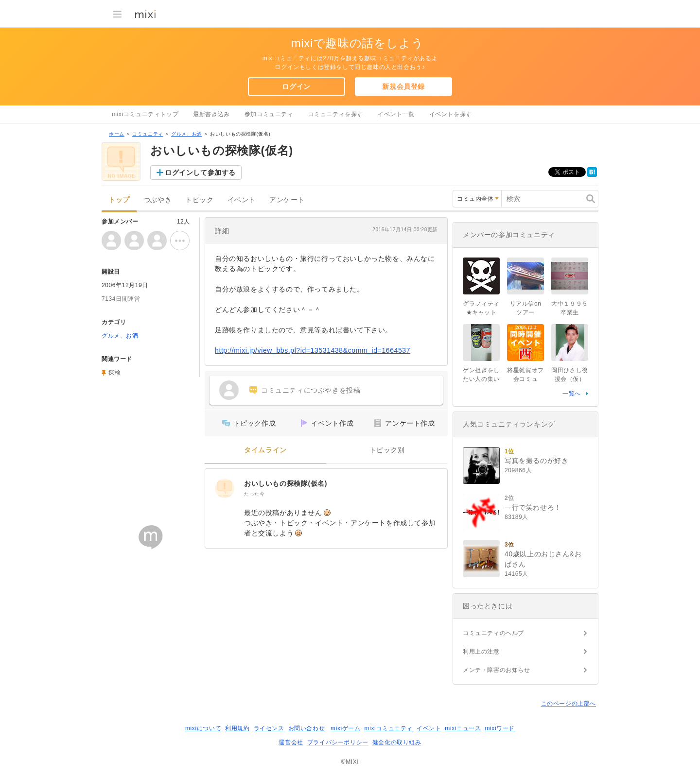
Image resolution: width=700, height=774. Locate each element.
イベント (242, 200)
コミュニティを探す (336, 114)
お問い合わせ (307, 728)
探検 (114, 373)
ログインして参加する (200, 172)
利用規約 (237, 728)
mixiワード (500, 728)
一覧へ (572, 394)
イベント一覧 (396, 114)
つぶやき (157, 200)
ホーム (117, 134)
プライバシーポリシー (338, 742)
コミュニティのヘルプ (493, 633)
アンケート (287, 200)
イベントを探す (451, 114)
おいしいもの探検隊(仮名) (286, 483)
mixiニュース (463, 728)
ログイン (296, 86)
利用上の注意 (481, 652)
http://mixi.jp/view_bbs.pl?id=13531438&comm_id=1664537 (313, 350)
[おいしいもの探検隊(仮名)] (225, 488)
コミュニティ (148, 134)
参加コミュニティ (269, 114)
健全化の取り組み (397, 742)
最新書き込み (211, 114)
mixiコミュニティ (389, 728)
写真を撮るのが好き (536, 461)
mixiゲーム (346, 728)
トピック (199, 200)
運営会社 (291, 742)
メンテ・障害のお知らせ (497, 670)
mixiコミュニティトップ (145, 114)
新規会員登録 (403, 86)
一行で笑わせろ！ (533, 507)
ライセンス (269, 728)
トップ (119, 200)
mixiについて (203, 728)
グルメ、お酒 (187, 134)
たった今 (254, 494)
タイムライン (265, 450)
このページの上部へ (569, 704)
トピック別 (387, 450)
